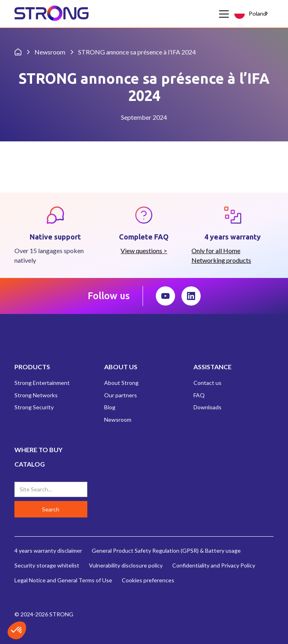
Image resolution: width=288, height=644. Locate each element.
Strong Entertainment (42, 383)
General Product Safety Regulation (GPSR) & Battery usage (166, 550)
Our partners (121, 395)
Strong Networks (36, 395)
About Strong (121, 383)
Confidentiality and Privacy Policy (214, 565)
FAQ (199, 395)
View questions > (144, 251)
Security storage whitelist (47, 565)
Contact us (207, 383)
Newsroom (118, 420)
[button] (222, 14)
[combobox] (252, 14)
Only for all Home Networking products (221, 255)
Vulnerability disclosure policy (126, 565)
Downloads (207, 407)
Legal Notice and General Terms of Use (63, 580)
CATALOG (30, 464)
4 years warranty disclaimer (48, 550)
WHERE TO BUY (38, 450)
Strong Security (34, 407)
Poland (250, 13)
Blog (110, 407)
